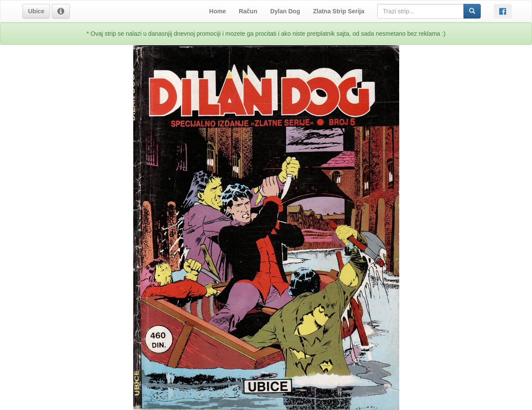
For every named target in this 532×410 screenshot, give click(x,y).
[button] (36, 11)
